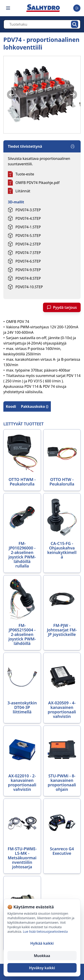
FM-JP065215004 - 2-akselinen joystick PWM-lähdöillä (22, 634)
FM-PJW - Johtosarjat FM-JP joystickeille (62, 630)
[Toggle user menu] (77, 8)
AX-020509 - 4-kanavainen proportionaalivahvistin (62, 710)
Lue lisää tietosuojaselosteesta (45, 931)
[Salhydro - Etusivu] (43, 8)
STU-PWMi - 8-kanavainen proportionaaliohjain (62, 783)
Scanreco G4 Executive (62, 851)
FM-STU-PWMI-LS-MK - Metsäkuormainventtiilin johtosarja (22, 858)
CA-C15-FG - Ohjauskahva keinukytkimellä (62, 550)
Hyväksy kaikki (42, 968)
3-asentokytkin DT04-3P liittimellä (22, 707)
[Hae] (75, 24)
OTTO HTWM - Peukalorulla (22, 482)
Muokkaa (42, 956)
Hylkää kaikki (42, 943)
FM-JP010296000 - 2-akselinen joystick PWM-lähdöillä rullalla (22, 555)
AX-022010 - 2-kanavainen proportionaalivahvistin (22, 783)
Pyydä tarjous (62, 307)
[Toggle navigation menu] (8, 8)
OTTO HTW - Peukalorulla (62, 482)
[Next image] (73, 95)
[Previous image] (11, 95)
